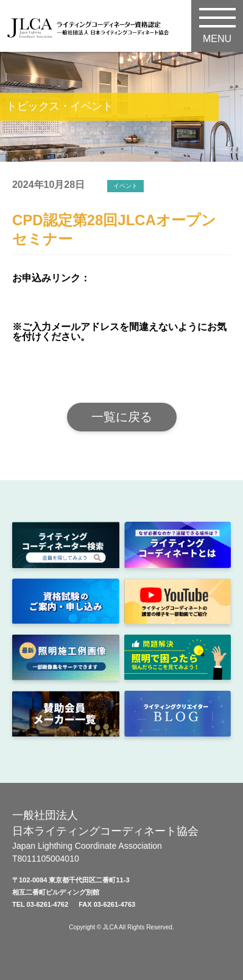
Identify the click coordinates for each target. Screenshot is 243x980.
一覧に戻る (122, 417)
